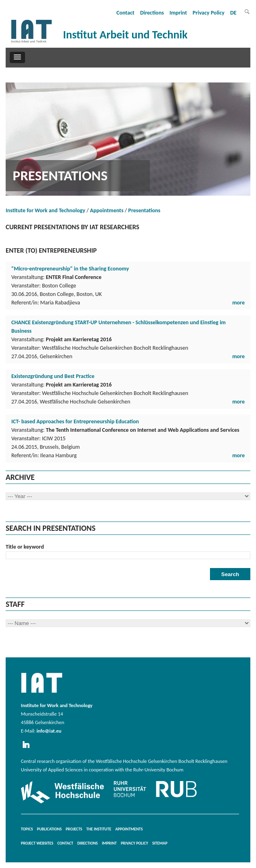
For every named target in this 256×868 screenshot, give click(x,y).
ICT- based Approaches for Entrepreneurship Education (75, 421)
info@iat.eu (49, 731)
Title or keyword (25, 547)
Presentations (145, 210)
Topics (27, 829)
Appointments (107, 210)
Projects (74, 829)
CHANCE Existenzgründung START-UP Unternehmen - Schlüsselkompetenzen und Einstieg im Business (119, 327)
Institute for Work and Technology (45, 210)
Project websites (37, 843)
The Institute (99, 829)
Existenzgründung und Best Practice (53, 376)
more (238, 303)
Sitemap (160, 843)
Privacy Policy (209, 13)
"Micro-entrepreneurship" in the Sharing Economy (70, 269)
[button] (17, 57)
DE (233, 13)
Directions (152, 13)
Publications (49, 829)
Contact (125, 13)
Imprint (178, 13)
